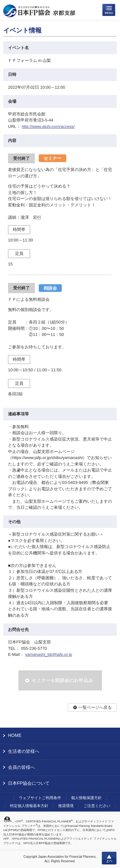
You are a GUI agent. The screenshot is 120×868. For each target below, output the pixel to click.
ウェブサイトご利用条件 (40, 798)
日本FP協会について (29, 783)
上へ (109, 858)
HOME (15, 735)
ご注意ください (97, 806)
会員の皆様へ (21, 767)
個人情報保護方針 (86, 798)
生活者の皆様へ (24, 751)
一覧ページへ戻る (95, 707)
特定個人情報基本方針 (29, 806)
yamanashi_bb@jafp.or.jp (48, 654)
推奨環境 (66, 806)
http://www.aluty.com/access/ (48, 126)
